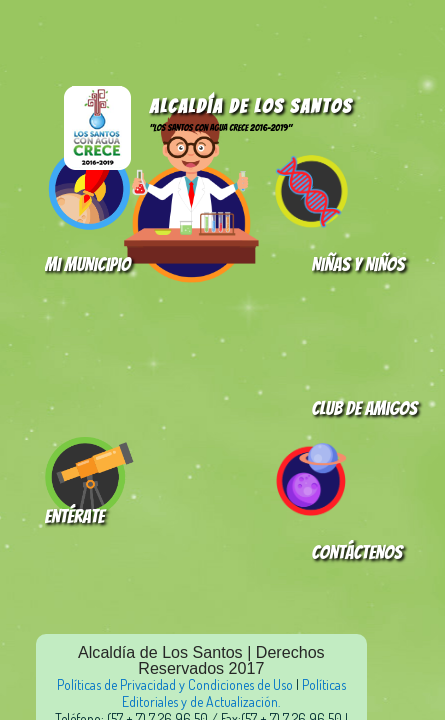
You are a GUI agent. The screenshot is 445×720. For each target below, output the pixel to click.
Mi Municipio (88, 264)
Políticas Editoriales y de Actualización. (234, 693)
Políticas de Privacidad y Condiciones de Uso (175, 684)
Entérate (75, 516)
